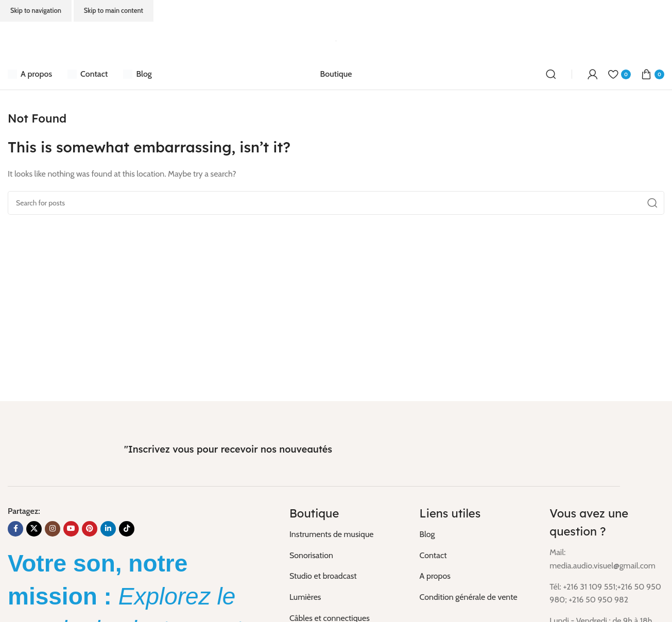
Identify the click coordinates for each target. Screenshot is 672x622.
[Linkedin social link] (108, 529)
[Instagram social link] (53, 529)
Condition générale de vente (469, 597)
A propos (435, 576)
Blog (427, 534)
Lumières (305, 597)
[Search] (551, 74)
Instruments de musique (332, 534)
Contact (433, 555)
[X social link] (34, 529)
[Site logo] (336, 40)
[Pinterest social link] (90, 529)
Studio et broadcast (323, 576)
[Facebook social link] (15, 529)
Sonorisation (311, 555)
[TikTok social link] (127, 529)
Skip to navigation (36, 10)
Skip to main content (114, 10)
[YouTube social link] (71, 529)
